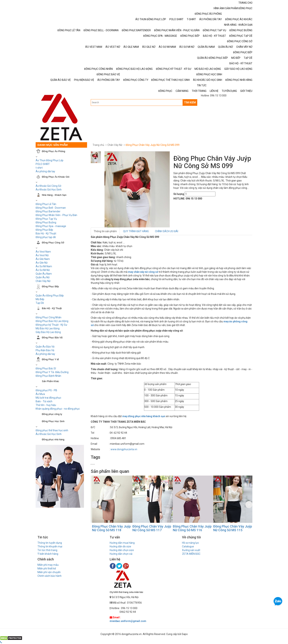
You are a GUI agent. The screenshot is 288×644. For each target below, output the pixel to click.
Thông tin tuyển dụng (50, 543)
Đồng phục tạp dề (46, 237)
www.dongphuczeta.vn (124, 449)
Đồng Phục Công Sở (53, 243)
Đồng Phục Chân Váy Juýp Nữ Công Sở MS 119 (107, 528)
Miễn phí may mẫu (48, 565)
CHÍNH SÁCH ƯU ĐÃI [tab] (167, 231)
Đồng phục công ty (52, 414)
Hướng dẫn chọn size (122, 550)
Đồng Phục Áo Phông (54, 151)
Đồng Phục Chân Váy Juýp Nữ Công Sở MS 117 (188, 528)
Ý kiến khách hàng (48, 554)
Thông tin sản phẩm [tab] (105, 231)
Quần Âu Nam (44, 274)
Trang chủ (98, 145)
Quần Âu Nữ (43, 277)
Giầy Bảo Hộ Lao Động (48, 332)
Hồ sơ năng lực (190, 543)
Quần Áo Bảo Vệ (45, 347)
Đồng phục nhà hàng (53, 439)
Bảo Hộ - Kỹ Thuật (46, 233)
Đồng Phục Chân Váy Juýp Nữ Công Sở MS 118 (148, 528)
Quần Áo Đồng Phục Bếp (50, 296)
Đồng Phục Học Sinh (53, 421)
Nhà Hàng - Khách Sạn (54, 195)
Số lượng (179, 194)
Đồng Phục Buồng (46, 222)
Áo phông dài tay (45, 171)
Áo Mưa (40, 394)
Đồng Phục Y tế (50, 359)
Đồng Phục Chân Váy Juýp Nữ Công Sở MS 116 (228, 528)
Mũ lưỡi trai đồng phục (48, 398)
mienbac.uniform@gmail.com (128, 621)
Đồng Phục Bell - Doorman (51, 208)
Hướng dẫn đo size (120, 546)
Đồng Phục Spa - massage (51, 226)
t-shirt (39, 168)
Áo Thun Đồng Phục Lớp (49, 160)
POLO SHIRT (43, 164)
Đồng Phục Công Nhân (48, 317)
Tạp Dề (40, 303)
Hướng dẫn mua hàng (122, 543)
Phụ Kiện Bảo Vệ (45, 350)
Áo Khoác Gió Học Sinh (49, 190)
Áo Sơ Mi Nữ (43, 270)
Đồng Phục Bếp (44, 230)
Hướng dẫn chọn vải (121, 554)
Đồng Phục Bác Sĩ (46, 368)
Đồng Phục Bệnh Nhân (48, 376)
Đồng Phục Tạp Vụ (46, 219)
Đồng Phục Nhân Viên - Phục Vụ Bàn (56, 215)
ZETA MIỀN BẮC (191, 554)
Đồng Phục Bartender (48, 211)
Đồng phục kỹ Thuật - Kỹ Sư (51, 325)
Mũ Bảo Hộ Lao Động (48, 328)
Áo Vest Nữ (42, 255)
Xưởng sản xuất (191, 550)
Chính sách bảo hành (49, 576)
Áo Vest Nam (43, 252)
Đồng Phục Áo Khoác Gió (56, 177)
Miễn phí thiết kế (47, 569)
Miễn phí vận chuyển (49, 572)
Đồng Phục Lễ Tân (46, 204)
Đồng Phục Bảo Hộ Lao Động (52, 321)
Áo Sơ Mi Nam (44, 266)
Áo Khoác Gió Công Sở (48, 186)
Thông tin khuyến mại (50, 546)
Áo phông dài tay (45, 354)
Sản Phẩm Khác (51, 381)
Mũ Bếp (40, 299)
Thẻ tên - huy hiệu (46, 405)
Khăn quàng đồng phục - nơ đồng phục (58, 409)
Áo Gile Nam (43, 259)
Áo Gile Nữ (42, 263)
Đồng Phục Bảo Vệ (52, 338)
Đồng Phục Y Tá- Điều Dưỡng (52, 372)
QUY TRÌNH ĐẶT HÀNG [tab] (136, 231)
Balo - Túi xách (44, 401)
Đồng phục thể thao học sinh (52, 430)
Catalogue (188, 546)
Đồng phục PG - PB (46, 390)
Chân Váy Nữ (43, 281)
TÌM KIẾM (190, 102)
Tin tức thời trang (47, 550)
